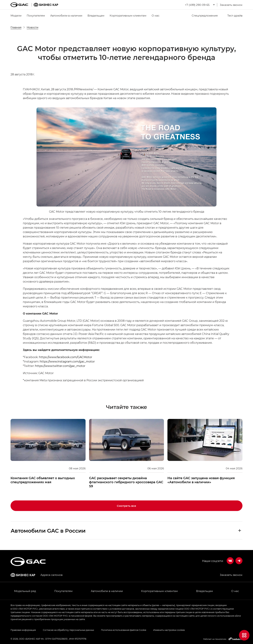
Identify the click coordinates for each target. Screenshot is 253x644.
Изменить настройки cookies (169, 630)
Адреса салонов (51, 575)
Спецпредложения (202, 15)
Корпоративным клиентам (128, 15)
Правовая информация (23, 630)
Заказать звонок (231, 5)
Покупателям (36, 15)
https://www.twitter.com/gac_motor (60, 366)
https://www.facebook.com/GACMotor (66, 357)
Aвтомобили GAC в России (48, 530)
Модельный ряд (25, 591)
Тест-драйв (233, 15)
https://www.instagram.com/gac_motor (67, 361)
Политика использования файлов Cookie (124, 630)
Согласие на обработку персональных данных (68, 630)
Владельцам (96, 15)
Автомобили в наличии (66, 15)
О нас (155, 15)
